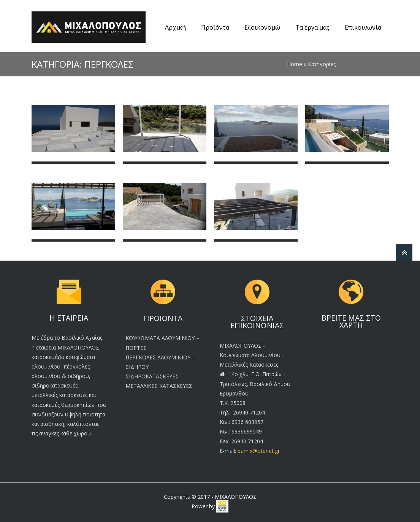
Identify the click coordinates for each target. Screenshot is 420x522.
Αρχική (175, 27)
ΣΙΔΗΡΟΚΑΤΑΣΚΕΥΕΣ (152, 376)
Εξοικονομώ (262, 27)
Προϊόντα (215, 27)
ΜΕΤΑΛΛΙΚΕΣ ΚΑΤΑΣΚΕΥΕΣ (159, 386)
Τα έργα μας (312, 27)
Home (295, 64)
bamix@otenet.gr (259, 451)
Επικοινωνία (363, 27)
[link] (222, 506)
